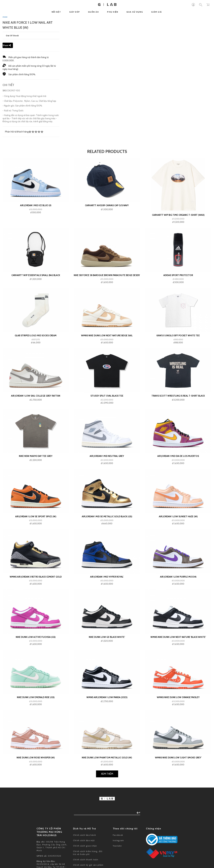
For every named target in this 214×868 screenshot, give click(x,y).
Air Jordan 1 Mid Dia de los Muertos (178, 538)
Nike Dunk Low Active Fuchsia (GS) (36, 719)
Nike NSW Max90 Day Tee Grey (36, 538)
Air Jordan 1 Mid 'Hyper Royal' (107, 659)
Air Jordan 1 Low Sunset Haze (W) (178, 599)
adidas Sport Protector (178, 357)
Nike (5, 99)
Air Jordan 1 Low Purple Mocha (178, 659)
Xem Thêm (107, 856)
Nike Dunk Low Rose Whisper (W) (36, 840)
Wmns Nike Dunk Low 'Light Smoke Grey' (178, 840)
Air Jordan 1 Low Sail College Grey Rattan (36, 478)
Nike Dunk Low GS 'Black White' (107, 719)
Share (7, 128)
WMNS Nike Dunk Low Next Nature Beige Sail (107, 418)
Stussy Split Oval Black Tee (107, 478)
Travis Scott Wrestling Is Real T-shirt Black (178, 478)
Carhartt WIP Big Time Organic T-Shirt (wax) (178, 297)
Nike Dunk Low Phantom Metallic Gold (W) (107, 840)
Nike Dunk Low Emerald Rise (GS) (36, 780)
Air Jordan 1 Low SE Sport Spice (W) (36, 599)
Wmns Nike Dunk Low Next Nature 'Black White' (178, 719)
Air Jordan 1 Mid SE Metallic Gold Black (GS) (107, 599)
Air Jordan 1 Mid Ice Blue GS (36, 288)
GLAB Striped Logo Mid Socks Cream (36, 418)
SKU (5, 173)
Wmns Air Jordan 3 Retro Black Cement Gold (36, 659)
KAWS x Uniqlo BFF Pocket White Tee (178, 418)
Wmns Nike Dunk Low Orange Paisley (178, 780)
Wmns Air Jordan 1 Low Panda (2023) (107, 780)
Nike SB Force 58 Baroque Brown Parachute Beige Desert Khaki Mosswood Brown (107, 357)
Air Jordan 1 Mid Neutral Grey (107, 538)
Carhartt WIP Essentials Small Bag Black (36, 357)
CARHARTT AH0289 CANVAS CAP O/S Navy (107, 288)
